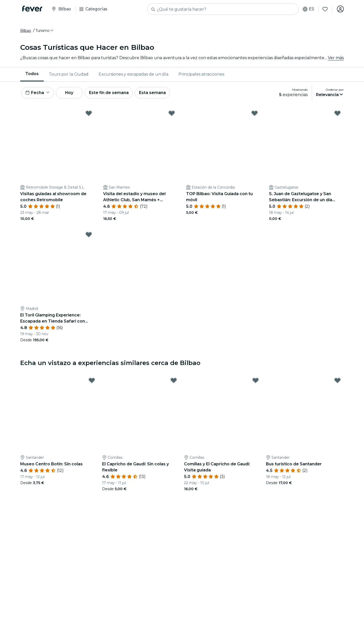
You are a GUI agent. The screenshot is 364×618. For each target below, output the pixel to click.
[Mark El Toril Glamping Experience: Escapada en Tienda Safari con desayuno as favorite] (89, 235)
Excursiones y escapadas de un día (133, 74)
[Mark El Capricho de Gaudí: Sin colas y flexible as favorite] (174, 381)
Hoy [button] (70, 93)
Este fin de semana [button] (111, 93)
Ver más (336, 58)
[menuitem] (32, 75)
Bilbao (26, 31)
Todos (32, 74)
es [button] (308, 9)
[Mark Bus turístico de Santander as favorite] (337, 381)
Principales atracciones (201, 74)
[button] (45, 31)
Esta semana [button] (155, 93)
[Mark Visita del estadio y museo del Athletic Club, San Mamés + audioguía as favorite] (172, 114)
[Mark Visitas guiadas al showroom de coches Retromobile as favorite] (89, 114)
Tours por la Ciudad (69, 74)
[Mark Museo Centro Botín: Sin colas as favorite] (92, 381)
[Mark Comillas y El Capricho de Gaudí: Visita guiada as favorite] (256, 381)
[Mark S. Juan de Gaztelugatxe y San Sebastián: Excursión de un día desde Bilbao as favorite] (337, 114)
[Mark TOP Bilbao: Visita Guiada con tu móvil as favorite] (255, 114)
